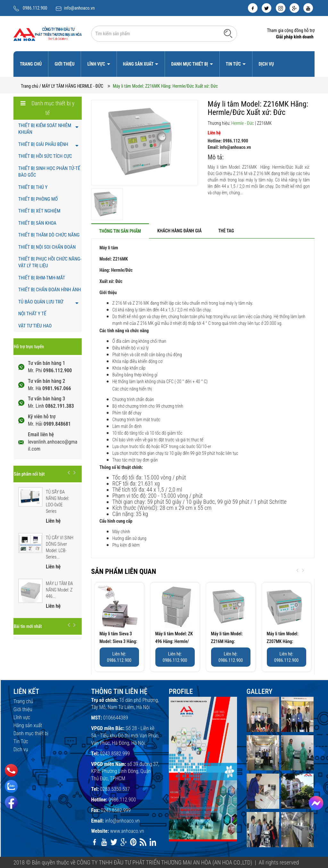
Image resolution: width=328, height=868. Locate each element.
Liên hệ (214, 133)
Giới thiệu (64, 64)
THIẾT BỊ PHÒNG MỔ (38, 199)
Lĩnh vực (97, 64)
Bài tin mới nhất (28, 626)
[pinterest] (133, 842)
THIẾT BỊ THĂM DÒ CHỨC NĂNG (49, 235)
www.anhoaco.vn (127, 831)
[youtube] (308, 8)
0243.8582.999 (115, 754)
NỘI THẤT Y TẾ (32, 314)
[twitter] (266, 8)
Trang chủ (31, 64)
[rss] (143, 842)
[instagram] (281, 8)
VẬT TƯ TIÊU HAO (35, 326)
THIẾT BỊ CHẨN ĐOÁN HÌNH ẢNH (50, 290)
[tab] (120, 231)
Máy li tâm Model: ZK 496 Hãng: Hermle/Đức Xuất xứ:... (174, 641)
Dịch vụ (266, 64)
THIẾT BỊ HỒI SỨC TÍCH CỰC (45, 156)
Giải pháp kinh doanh (295, 37)
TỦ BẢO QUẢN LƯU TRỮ (41, 302)
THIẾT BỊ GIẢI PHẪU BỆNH (43, 144)
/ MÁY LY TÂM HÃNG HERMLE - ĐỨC (71, 86)
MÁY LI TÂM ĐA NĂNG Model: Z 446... (59, 590)
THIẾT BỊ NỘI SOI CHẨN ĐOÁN (47, 247)
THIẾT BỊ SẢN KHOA (37, 223)
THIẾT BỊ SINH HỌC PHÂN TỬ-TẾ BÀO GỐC (49, 172)
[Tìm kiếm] (228, 33)
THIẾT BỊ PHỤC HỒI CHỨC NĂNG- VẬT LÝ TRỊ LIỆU (50, 262)
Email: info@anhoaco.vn (229, 147)
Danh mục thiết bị (190, 64)
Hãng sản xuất (139, 64)
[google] (294, 8)
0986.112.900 (35, 8)
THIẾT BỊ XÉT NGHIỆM (39, 211)
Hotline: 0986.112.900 (228, 141)
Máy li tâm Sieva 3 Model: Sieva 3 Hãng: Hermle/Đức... (119, 641)
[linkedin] (153, 842)
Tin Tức (234, 64)
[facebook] (253, 8)
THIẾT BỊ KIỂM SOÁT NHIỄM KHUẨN (45, 129)
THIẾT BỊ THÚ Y (33, 187)
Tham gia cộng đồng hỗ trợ (291, 30)
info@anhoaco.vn (79, 8)
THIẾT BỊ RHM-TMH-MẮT (42, 278)
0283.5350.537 (115, 789)
